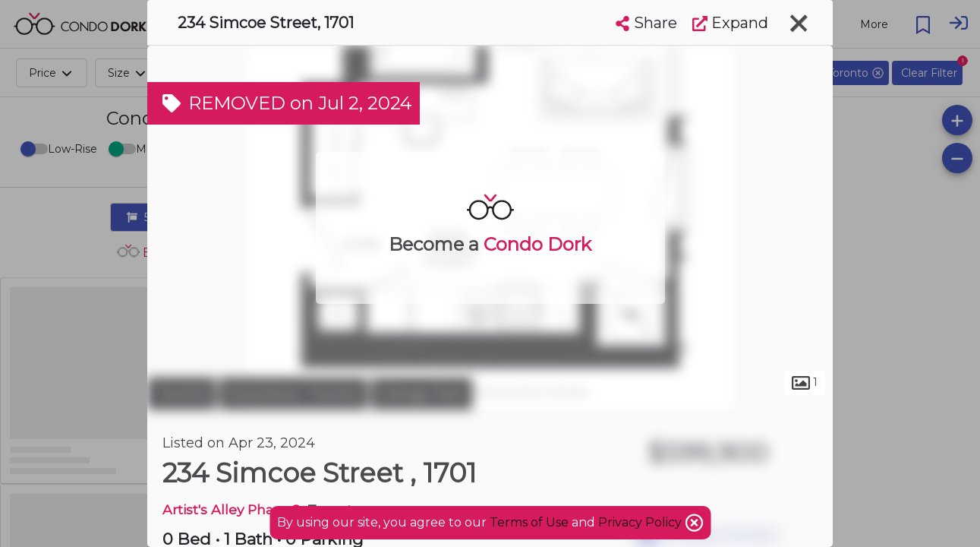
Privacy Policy (641, 522)
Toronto (181, 394)
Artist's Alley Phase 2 (232, 509)
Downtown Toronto (293, 394)
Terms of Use (529, 522)
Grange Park (422, 394)
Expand (730, 23)
